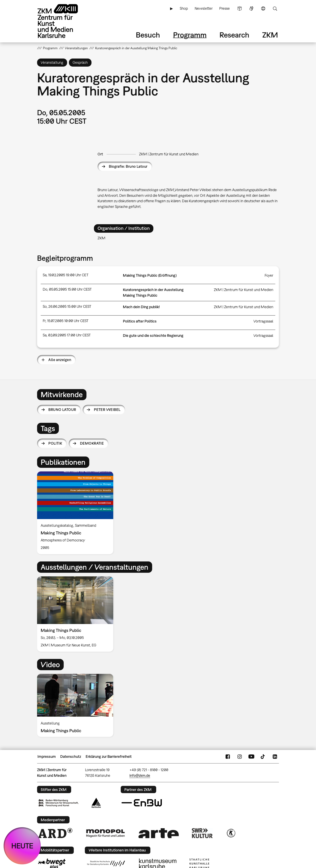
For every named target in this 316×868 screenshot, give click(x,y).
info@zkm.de (140, 775)
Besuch (148, 35)
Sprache (263, 8)
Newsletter (204, 8)
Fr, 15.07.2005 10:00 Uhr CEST (66, 321)
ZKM (270, 35)
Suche (275, 8)
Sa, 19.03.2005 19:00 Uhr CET (66, 275)
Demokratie (92, 443)
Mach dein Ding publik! (141, 307)
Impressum (47, 756)
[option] (77, 513)
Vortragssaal (263, 321)
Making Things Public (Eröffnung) (150, 275)
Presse (225, 8)
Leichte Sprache (240, 8)
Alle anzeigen (60, 360)
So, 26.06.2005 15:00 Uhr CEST (67, 306)
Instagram (240, 757)
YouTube (251, 757)
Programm (190, 35)
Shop (184, 8)
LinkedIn (275, 757)
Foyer (269, 275)
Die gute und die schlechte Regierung (153, 336)
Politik (55, 443)
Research (234, 35)
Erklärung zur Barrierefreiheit (109, 756)
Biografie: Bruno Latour (128, 166)
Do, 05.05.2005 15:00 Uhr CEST (67, 289)
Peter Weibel (107, 410)
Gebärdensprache (251, 8)
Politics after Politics (140, 321)
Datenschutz (71, 756)
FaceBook (228, 757)
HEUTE (22, 846)
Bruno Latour (62, 410)
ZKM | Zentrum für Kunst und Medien (169, 154)
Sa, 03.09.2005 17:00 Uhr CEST (67, 335)
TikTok (263, 757)
